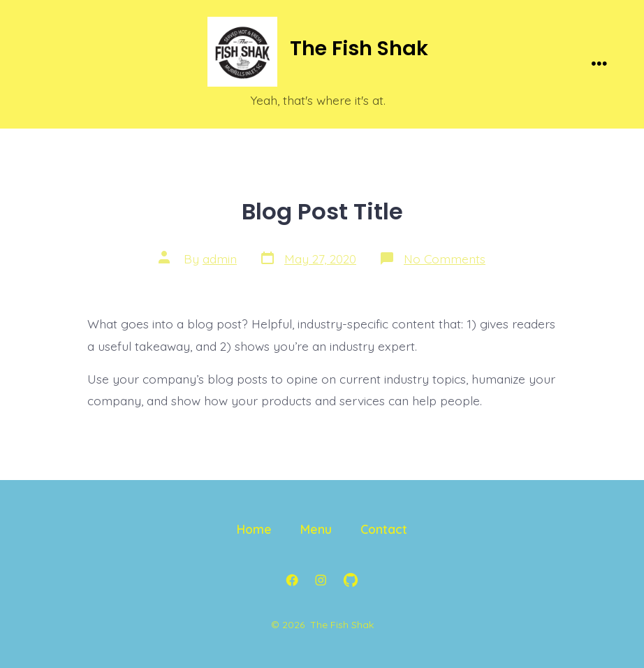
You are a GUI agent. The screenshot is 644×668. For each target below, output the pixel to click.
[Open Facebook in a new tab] (292, 580)
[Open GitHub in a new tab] (351, 580)
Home (254, 529)
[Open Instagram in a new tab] (321, 580)
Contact (384, 529)
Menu (316, 529)
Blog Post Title (322, 211)
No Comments (445, 259)
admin (220, 259)
